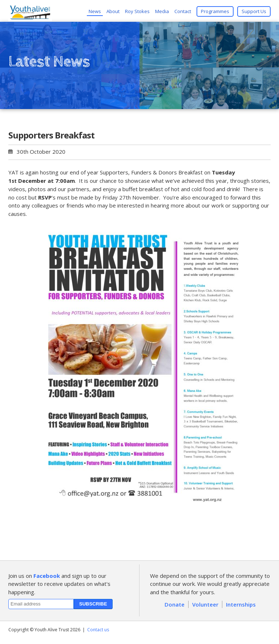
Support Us (254, 11)
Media (162, 11)
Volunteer (205, 604)
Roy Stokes (137, 11)
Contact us (98, 630)
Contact (183, 11)
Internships (241, 604)
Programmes (215, 11)
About (113, 11)
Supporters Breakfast (51, 135)
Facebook (47, 576)
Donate (175, 604)
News (95, 11)
